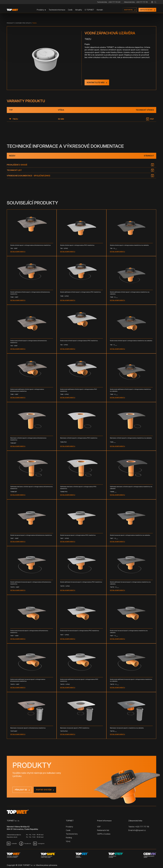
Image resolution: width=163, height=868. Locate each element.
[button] (152, 2)
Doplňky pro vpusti (23, 23)
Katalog (69, 838)
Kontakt (100, 10)
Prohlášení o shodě (17, 165)
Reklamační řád (103, 830)
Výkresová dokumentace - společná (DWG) (28, 176)
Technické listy (72, 834)
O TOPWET (89, 10)
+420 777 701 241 (114, 2)
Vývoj (68, 841)
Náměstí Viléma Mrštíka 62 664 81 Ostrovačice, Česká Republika (22, 828)
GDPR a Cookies (104, 834)
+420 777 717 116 (142, 2)
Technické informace (57, 10)
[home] (12, 10)
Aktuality (79, 10)
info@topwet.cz (139, 830)
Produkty (11, 23)
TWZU (34, 23)
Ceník (70, 10)
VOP (99, 827)
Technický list (14, 170)
